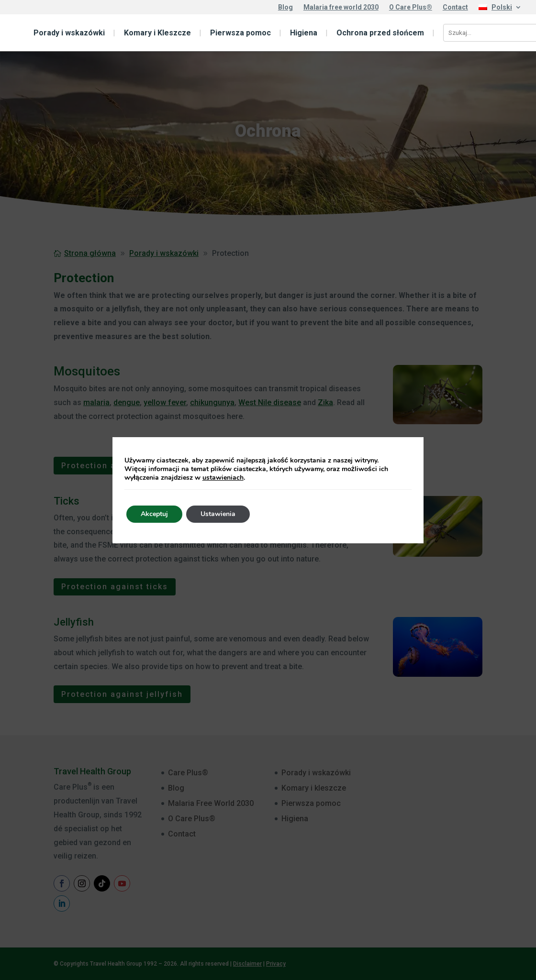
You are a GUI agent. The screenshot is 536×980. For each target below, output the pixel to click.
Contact (455, 7)
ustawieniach (223, 478)
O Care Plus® (411, 7)
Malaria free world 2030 (341, 7)
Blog (285, 7)
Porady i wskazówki (69, 33)
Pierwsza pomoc (240, 33)
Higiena (304, 33)
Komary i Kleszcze (157, 33)
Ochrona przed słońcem (380, 33)
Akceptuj (154, 514)
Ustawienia (218, 514)
